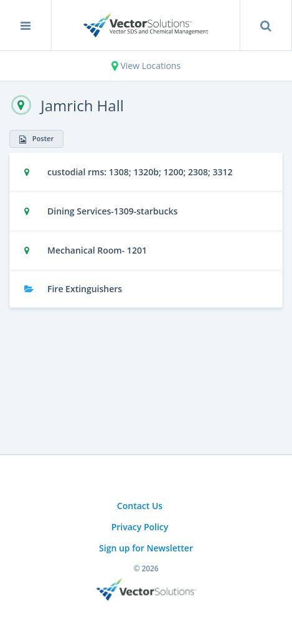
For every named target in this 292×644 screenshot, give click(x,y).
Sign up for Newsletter (146, 548)
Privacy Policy (140, 527)
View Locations (146, 66)
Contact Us (140, 506)
